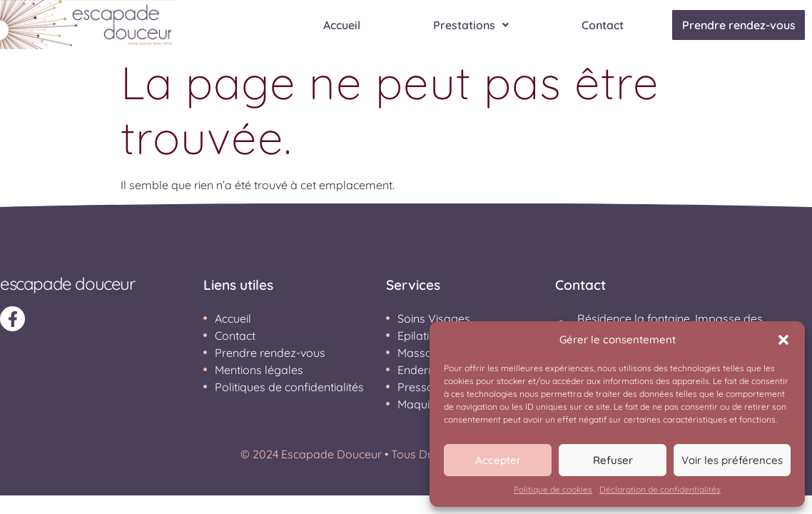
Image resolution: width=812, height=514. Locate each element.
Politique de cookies (553, 489)
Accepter (498, 460)
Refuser (613, 460)
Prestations (462, 25)
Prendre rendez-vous (734, 25)
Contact (593, 25)
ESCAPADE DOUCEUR (67, 283)
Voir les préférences (732, 460)
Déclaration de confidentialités (660, 489)
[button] (783, 340)
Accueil (333, 25)
